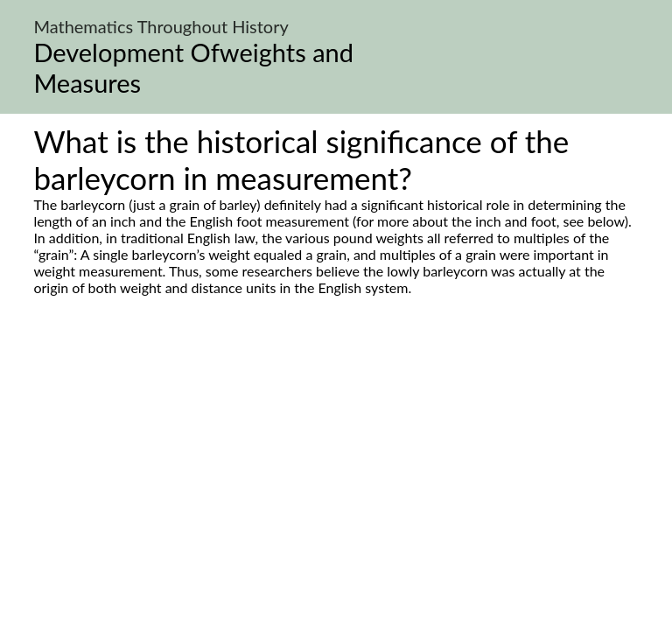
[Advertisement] (336, 460)
